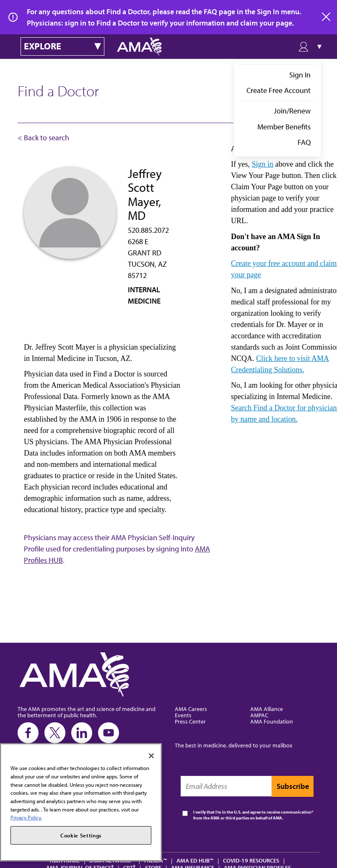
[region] (81, 802)
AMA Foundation (272, 721)
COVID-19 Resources (251, 860)
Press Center (190, 721)
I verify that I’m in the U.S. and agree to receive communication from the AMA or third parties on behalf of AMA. (252, 815)
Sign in (262, 164)
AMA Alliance (267, 709)
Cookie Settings (81, 835)
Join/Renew (292, 111)
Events (183, 715)
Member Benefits (284, 127)
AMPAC (259, 715)
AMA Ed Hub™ (195, 860)
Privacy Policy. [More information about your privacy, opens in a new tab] (26, 817)
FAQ (304, 142)
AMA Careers (191, 709)
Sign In (300, 75)
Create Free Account (279, 90)
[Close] (151, 756)
